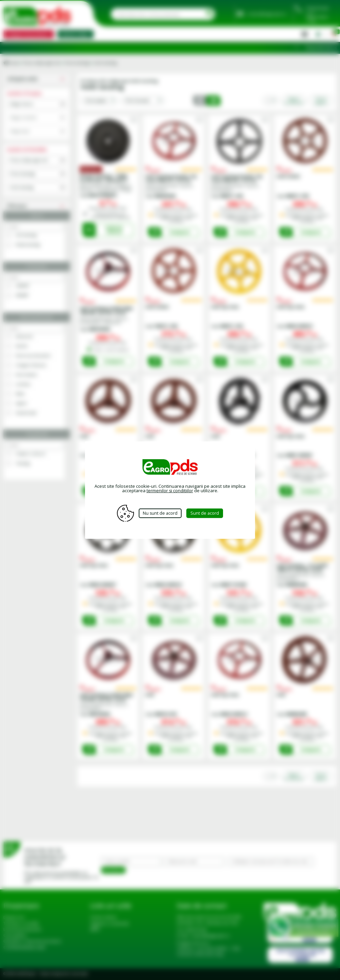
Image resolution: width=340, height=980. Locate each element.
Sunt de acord (207, 513)
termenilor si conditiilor (170, 491)
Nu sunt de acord (160, 513)
